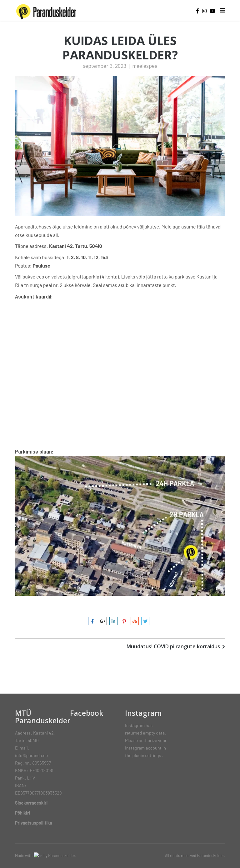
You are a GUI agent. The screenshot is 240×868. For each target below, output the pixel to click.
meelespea (145, 68)
